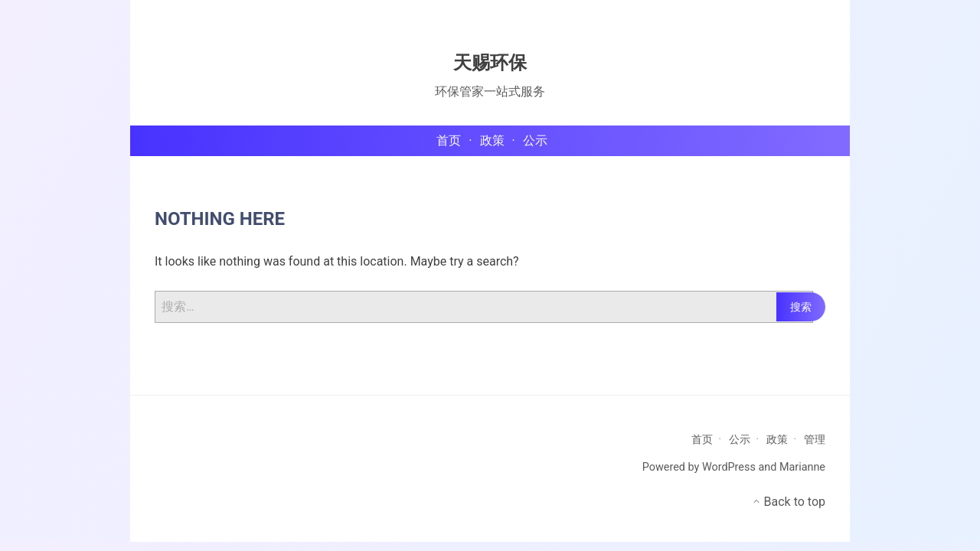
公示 (740, 440)
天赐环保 (490, 63)
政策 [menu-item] (492, 140)
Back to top (789, 502)
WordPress (729, 467)
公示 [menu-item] (535, 140)
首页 (702, 440)
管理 (815, 440)
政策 (777, 440)
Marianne (802, 467)
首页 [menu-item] (449, 140)
